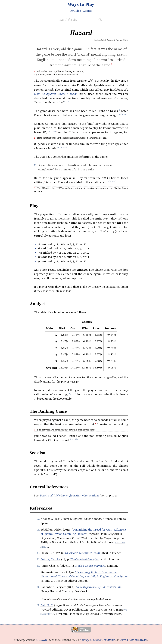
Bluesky (84, 640)
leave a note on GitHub (133, 640)
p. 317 (73, 394)
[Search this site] (78, 20)
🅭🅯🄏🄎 (41, 640)
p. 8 (123, 115)
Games (87, 11)
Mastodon (96, 640)
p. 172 (52, 132)
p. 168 (63, 148)
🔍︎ (100, 19)
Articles (76, 11)
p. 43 (75, 440)
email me (109, 640)
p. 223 (112, 182)
